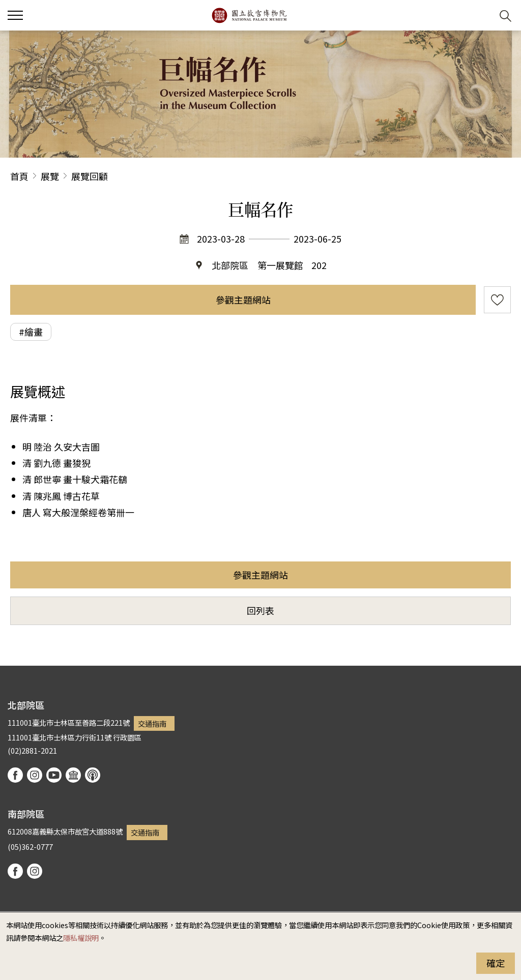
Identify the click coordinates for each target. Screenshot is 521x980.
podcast (93, 775)
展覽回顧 (90, 176)
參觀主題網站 (243, 300)
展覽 (50, 176)
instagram (35, 775)
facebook (15, 775)
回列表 (260, 610)
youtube (54, 775)
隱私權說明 (81, 938)
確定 (496, 963)
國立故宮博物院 (249, 15)
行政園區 (127, 737)
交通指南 (152, 723)
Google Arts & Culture (73, 775)
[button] (481, 16)
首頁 (19, 176)
